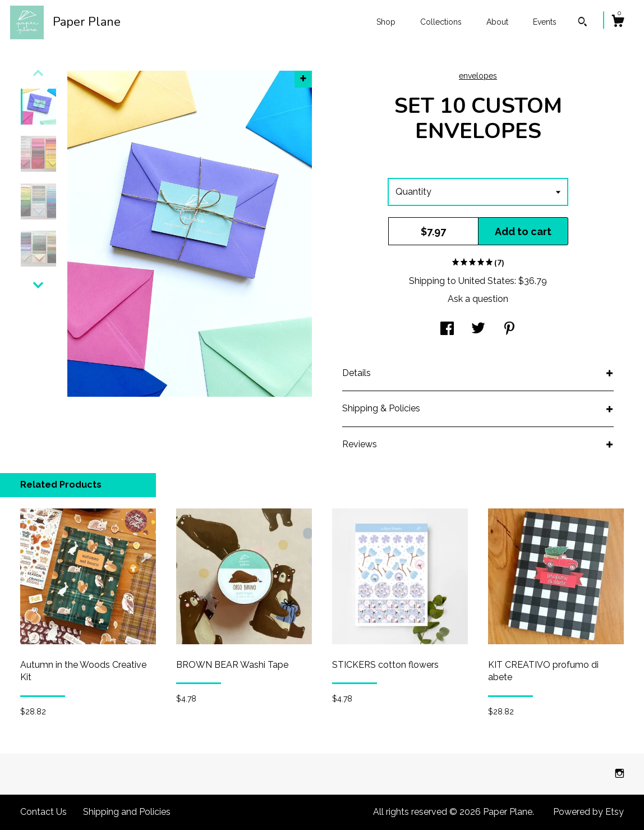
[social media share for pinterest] (509, 330)
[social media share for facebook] (447, 330)
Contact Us (43, 812)
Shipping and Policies (127, 812)
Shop (386, 22)
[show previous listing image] (38, 73)
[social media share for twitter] (478, 330)
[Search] (583, 23)
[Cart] (618, 22)
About (497, 22)
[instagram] (620, 774)
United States (486, 281)
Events (545, 22)
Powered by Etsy (588, 812)
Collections (441, 22)
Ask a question (478, 299)
